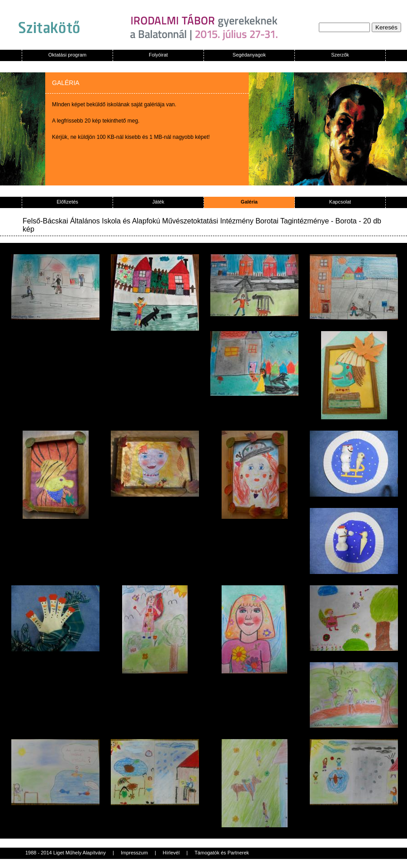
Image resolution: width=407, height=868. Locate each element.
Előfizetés (67, 202)
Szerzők (340, 55)
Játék (158, 202)
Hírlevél (171, 853)
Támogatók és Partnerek (222, 853)
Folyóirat (158, 55)
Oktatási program (67, 55)
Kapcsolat (340, 202)
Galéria (249, 202)
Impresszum (134, 853)
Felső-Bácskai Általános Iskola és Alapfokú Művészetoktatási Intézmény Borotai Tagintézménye (176, 221)
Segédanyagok (249, 55)
